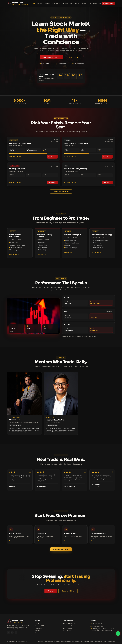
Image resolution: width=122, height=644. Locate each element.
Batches (47, 3)
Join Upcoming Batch (51, 57)
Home (33, 3)
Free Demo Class (67, 628)
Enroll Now (52, 157)
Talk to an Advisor (68, 591)
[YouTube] (12, 632)
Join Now (51, 591)
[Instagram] (8, 632)
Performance (56, 3)
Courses (40, 3)
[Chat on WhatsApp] (118, 634)
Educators (65, 3)
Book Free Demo (73, 57)
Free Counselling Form (69, 623)
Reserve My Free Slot (61, 550)
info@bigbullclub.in (98, 626)
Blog (72, 3)
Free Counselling (108, 3)
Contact (83, 3)
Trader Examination (68, 626)
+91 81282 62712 (95, 3)
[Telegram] (16, 632)
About (77, 3)
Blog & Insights (67, 631)
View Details (14, 255)
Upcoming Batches (40, 626)
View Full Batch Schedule (61, 192)
